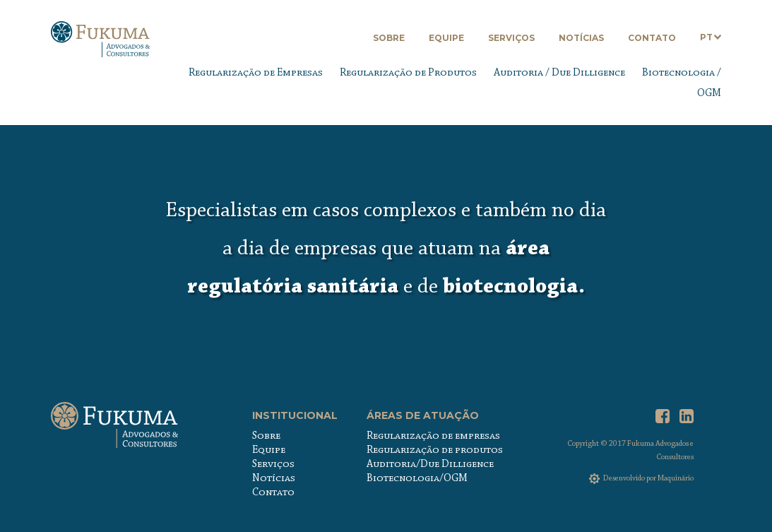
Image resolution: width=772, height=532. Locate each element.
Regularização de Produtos (408, 73)
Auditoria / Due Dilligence (559, 73)
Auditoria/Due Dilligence (430, 465)
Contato (652, 38)
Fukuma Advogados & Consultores (100, 44)
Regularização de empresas (433, 436)
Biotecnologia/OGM (417, 479)
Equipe (446, 38)
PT (706, 37)
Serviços (511, 38)
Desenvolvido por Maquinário (648, 479)
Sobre (389, 38)
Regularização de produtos (435, 450)
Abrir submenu (717, 37)
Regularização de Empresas (256, 73)
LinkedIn (687, 416)
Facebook (663, 416)
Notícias (581, 38)
